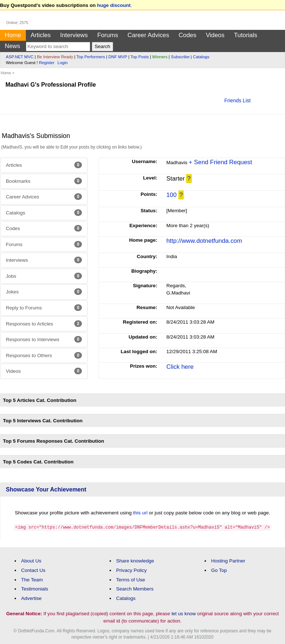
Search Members (135, 588)
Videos (215, 35)
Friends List (237, 100)
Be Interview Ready (55, 57)
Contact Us (33, 570)
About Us (31, 560)
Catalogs (201, 57)
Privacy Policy (131, 570)
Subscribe (180, 57)
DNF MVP (118, 57)
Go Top (219, 570)
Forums (108, 35)
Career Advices (148, 35)
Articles (41, 35)
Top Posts (139, 57)
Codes (188, 35)
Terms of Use (131, 579)
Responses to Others (44, 355)
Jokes (44, 292)
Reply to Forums (44, 308)
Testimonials (35, 588)
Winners (160, 57)
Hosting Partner (228, 560)
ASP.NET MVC (20, 57)
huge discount (114, 5)
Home (13, 35)
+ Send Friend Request (221, 162)
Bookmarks (44, 181)
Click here (180, 367)
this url (140, 513)
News (12, 46)
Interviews (74, 35)
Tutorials (246, 35)
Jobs (44, 276)
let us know (184, 613)
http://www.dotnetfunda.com (204, 241)
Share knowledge (135, 560)
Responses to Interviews (44, 339)
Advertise (31, 598)
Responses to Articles (44, 324)
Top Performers (91, 57)
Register (47, 63)
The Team (32, 579)
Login (63, 63)
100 (171, 195)
